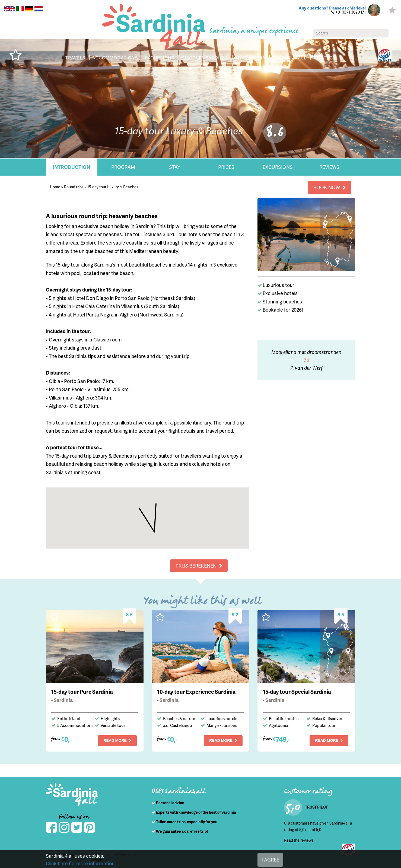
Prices (226, 167)
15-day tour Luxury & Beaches (113, 187)
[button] (156, 499)
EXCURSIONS (160, 58)
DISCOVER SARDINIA (205, 58)
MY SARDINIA (250, 58)
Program (123, 167)
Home (55, 187)
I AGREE (270, 859)
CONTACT (325, 58)
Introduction (71, 167)
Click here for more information (80, 863)
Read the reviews (299, 840)
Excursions (278, 167)
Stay (175, 167)
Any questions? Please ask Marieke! (332, 8)
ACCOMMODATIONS (115, 58)
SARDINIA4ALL (290, 58)
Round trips (74, 187)
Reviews (329, 167)
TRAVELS (75, 58)
